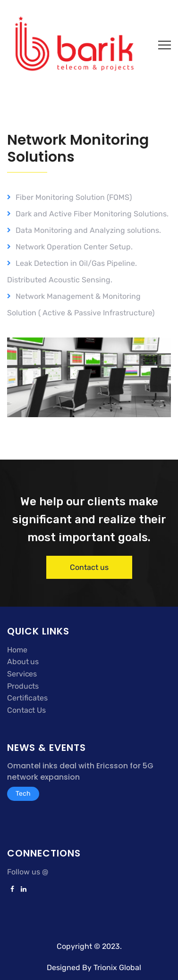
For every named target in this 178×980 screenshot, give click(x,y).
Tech (23, 794)
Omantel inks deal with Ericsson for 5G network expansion (80, 771)
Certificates (27, 698)
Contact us (89, 567)
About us (23, 662)
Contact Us (26, 710)
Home (17, 650)
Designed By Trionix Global (94, 968)
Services (22, 674)
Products (23, 686)
